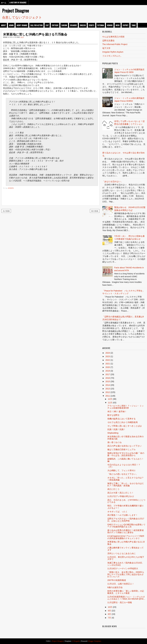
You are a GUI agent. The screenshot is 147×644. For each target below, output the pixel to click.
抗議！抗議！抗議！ (116, 429)
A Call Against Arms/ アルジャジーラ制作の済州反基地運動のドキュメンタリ (126, 537)
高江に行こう (113, 489)
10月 (110, 607)
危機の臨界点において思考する (121, 419)
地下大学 (106, 48)
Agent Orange (22, 25)
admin (11, 25)
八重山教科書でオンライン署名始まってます (126, 549)
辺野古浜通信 (108, 41)
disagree (73, 25)
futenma (101, 25)
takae (134, 25)
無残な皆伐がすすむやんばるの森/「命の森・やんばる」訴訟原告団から (126, 454)
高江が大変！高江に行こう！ (120, 493)
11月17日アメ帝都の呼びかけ (121, 496)
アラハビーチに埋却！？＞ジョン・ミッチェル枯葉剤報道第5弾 (126, 407)
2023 (108, 356)
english (83, 25)
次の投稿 (6, 211)
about (3, 25)
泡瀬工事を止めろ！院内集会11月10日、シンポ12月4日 (126, 564)
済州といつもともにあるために (121, 553)
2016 (108, 378)
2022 (108, 360)
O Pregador (76, 641)
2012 (108, 392)
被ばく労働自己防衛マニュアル (121, 449)
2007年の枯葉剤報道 (117, 580)
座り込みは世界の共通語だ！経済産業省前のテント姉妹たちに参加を (126, 531)
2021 (108, 364)
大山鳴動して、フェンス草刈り (121, 470)
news (118, 25)
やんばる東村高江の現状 (113, 37)
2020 (108, 367)
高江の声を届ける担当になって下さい (125, 446)
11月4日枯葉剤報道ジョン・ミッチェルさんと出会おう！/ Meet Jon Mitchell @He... (126, 598)
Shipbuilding (113, 433)
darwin (64, 25)
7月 (109, 618)
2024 (108, 353)
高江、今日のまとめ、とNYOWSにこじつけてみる (126, 501)
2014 (108, 385)
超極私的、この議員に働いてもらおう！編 (126, 460)
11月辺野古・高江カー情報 (120, 602)
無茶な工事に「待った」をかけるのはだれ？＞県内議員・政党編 (126, 484)
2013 (108, 389)
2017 (108, 374)
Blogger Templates (95, 641)
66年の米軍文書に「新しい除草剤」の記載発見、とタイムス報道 (126, 592)
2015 (108, 381)
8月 (109, 614)
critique (55, 25)
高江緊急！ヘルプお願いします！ (122, 515)
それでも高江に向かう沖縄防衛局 (122, 422)
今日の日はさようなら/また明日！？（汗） (124, 466)
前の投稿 (95, 211)
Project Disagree (16, 10)
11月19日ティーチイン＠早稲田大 (123, 569)
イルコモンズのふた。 (112, 56)
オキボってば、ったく (117, 512)
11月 (110, 403)
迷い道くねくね (114, 442)
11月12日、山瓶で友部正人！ (121, 584)
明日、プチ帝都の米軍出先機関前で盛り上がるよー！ (126, 507)
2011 (108, 396)
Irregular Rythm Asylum (113, 52)
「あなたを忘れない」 (112, 181)
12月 (110, 399)
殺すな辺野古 (113, 415)
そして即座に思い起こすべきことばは (125, 426)
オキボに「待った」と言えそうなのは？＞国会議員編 (126, 479)
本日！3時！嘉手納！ (117, 412)
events (92, 25)
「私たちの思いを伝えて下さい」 (122, 474)
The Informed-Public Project (115, 44)
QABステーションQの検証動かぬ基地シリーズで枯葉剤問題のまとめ (126, 526)
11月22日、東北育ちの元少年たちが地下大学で (126, 558)
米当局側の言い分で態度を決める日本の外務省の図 (126, 438)
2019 (108, 371)
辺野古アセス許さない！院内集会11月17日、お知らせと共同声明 (126, 520)
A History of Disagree (18, 3)
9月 (109, 611)
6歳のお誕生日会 (115, 587)
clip (47, 25)
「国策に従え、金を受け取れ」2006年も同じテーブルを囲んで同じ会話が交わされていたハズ (126, 574)
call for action (36, 25)
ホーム (4, 3)
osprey (126, 25)
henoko (110, 25)
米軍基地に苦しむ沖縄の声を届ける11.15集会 (35, 34)
